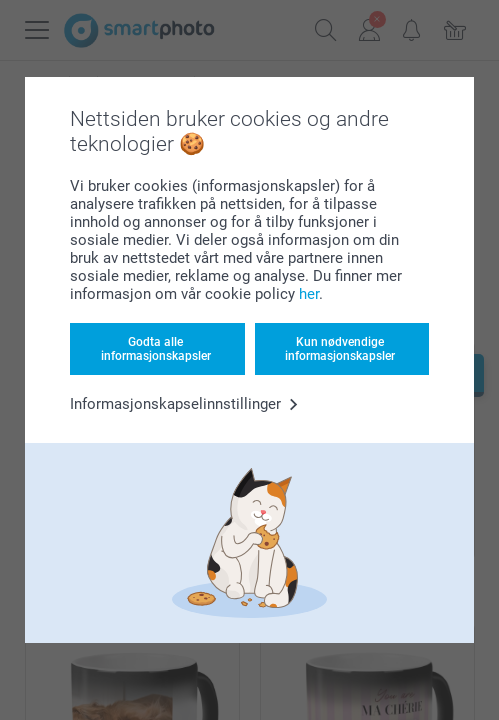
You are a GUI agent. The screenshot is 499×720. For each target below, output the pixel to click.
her (309, 294)
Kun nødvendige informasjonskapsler (340, 349)
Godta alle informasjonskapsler (156, 349)
